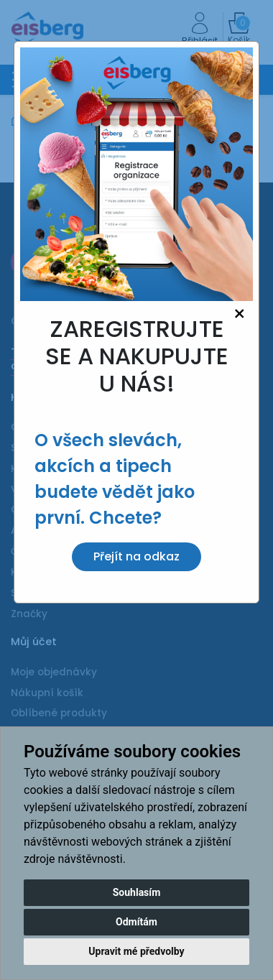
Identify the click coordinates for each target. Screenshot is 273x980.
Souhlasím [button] (137, 892)
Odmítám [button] (136, 922)
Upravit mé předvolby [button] (136, 951)
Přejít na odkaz (136, 556)
